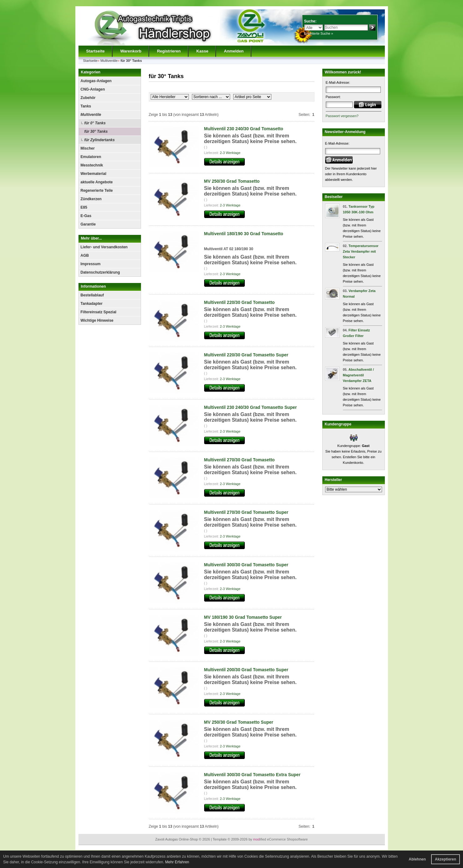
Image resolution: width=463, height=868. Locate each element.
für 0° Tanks (95, 123)
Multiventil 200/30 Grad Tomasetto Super (246, 670)
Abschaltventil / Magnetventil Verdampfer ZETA (358, 375)
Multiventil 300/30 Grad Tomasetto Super (246, 565)
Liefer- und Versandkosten (104, 247)
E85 (84, 207)
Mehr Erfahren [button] (177, 862)
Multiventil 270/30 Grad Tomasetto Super (246, 512)
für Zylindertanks (100, 140)
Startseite (96, 51)
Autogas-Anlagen (96, 81)
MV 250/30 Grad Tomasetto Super (239, 722)
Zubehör (88, 98)
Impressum (91, 264)
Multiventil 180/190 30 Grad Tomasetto (244, 234)
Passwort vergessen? (342, 116)
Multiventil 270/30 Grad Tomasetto (239, 460)
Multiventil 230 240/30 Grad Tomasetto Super (251, 407)
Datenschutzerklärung (100, 272)
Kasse (202, 51)
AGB (85, 255)
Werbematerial (93, 174)
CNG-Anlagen (93, 89)
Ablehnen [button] (417, 859)
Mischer (88, 148)
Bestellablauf (92, 295)
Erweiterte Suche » (319, 33)
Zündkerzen (91, 199)
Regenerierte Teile (97, 191)
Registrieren (169, 51)
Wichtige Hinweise (97, 320)
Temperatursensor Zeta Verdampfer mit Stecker (361, 251)
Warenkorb (131, 51)
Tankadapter (92, 304)
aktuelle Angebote (97, 182)
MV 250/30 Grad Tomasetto (232, 181)
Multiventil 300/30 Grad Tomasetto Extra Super (252, 775)
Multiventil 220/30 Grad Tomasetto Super (246, 355)
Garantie (88, 224)
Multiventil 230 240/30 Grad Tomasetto (244, 129)
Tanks (86, 106)
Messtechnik (92, 165)
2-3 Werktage (230, 153)
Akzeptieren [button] (445, 859)
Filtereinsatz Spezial (99, 312)
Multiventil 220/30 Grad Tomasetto (239, 302)
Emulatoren (91, 157)
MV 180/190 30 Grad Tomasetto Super (243, 617)
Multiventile (91, 115)
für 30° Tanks (96, 131)
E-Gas (86, 216)
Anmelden (234, 51)
